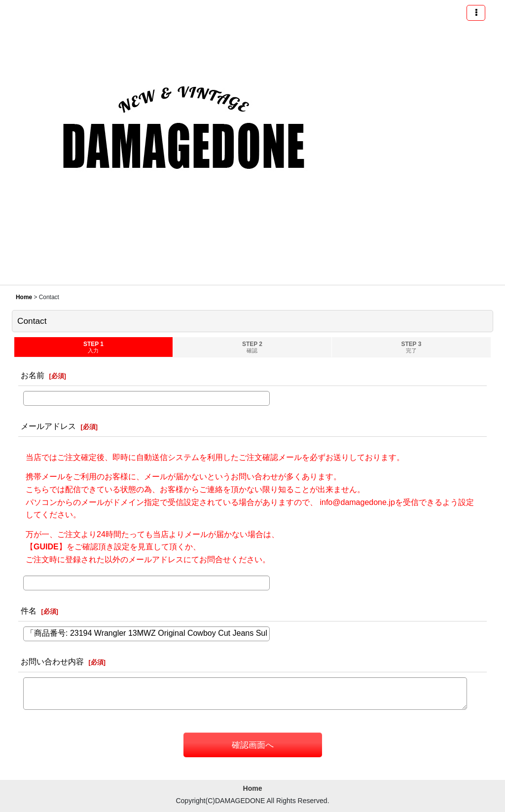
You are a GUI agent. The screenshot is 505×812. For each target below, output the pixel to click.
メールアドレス (48, 426)
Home (253, 788)
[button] (476, 13)
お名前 (33, 375)
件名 (29, 611)
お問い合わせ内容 (52, 661)
